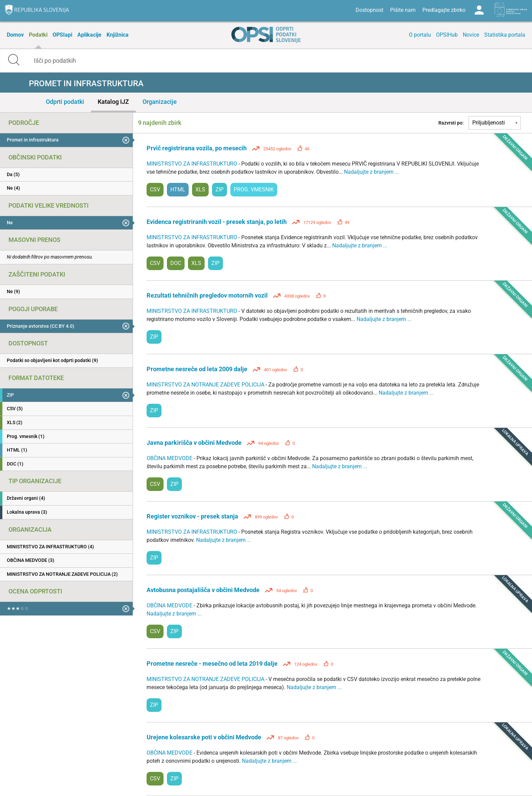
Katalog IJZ (113, 102)
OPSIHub (447, 35)
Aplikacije (89, 35)
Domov (15, 35)
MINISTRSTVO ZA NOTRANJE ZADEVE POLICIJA (206, 385)
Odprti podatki (65, 102)
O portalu (420, 35)
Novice (471, 35)
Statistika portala (505, 35)
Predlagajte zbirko (444, 10)
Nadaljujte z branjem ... (372, 172)
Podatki (38, 35)
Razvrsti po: (451, 123)
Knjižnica (118, 35)
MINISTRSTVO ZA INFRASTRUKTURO (193, 164)
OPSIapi (62, 35)
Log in (479, 10)
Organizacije (160, 102)
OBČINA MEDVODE (170, 458)
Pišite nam (403, 10)
